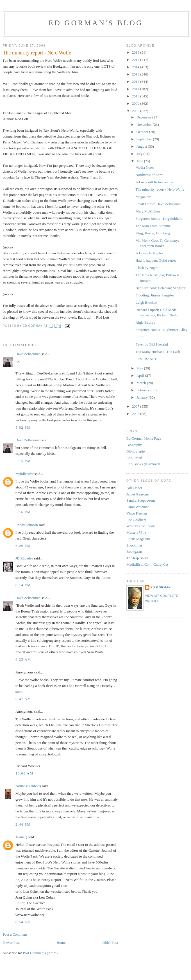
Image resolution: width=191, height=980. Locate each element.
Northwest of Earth (149, 175)
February (144, 390)
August (142, 146)
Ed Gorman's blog (96, 23)
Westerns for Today (141, 526)
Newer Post (11, 943)
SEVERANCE (146, 359)
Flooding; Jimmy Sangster (155, 295)
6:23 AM (23, 659)
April (141, 375)
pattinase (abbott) (28, 786)
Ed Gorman (161, 587)
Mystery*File (136, 532)
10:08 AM (24, 773)
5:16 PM (23, 512)
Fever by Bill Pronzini (152, 344)
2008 (136, 111)
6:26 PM (23, 546)
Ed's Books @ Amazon (143, 464)
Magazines (143, 197)
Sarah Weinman (138, 507)
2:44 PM (23, 824)
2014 (136, 67)
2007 (136, 406)
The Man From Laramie (153, 226)
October (143, 132)
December (145, 117)
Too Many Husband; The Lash (158, 352)
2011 (136, 89)
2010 (136, 96)
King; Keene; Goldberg (153, 233)
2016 (136, 52)
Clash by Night (146, 268)
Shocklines (134, 545)
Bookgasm (134, 551)
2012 (136, 82)
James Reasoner (138, 494)
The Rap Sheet (137, 558)
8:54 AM (23, 922)
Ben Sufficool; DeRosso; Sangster (160, 288)
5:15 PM (23, 461)
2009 (136, 103)
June (140, 161)
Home (61, 943)
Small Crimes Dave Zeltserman (158, 204)
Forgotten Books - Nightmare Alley (161, 330)
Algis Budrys (145, 322)
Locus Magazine (138, 539)
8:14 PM (23, 585)
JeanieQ (21, 837)
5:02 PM (23, 427)
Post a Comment (15, 934)
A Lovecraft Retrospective (155, 182)
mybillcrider (24, 474)
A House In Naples (149, 253)
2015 (136, 60)
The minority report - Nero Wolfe (160, 189)
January (143, 397)
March (142, 383)
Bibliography (136, 451)
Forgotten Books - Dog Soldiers (159, 219)
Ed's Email (134, 458)
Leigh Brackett (146, 302)
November (145, 125)
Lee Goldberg (137, 520)
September (145, 139)
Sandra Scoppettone (141, 500)
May (140, 368)
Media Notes (145, 167)
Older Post (110, 943)
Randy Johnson (27, 525)
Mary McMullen (147, 211)
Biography (134, 445)
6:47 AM (23, 699)
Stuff (139, 337)
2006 (136, 414)
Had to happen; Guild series (156, 260)
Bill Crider (134, 488)
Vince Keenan (137, 513)
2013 (136, 74)
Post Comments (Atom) (40, 953)
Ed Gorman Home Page (144, 438)
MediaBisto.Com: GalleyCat (147, 564)
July (140, 154)
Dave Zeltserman (28, 354)
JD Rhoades (24, 558)
